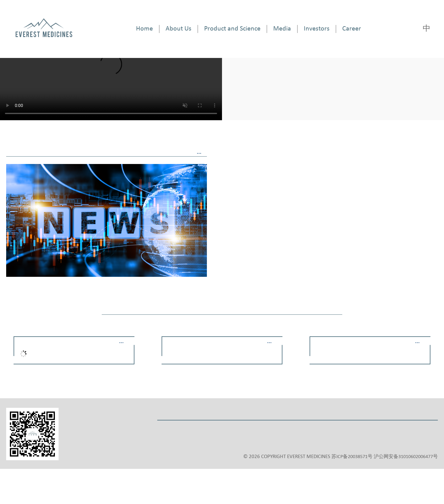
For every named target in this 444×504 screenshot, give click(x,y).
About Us (179, 29)
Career (352, 29)
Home (144, 29)
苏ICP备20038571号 (352, 457)
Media (282, 29)
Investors (317, 29)
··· (199, 154)
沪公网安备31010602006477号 (406, 457)
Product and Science (232, 29)
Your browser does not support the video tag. (111, 68)
